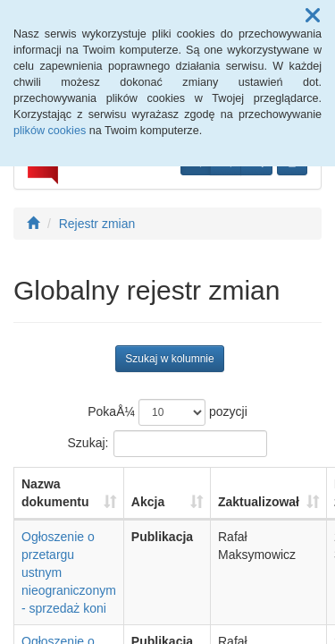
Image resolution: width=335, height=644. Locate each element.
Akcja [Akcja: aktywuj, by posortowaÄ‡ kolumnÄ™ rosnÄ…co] (148, 502)
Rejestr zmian (97, 224)
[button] (313, 16)
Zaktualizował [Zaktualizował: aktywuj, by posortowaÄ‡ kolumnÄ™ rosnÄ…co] (259, 502)
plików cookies (50, 131)
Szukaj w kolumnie (169, 359)
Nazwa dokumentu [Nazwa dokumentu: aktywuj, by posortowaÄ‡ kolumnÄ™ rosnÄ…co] (55, 493)
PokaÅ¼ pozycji (167, 412)
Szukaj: (168, 444)
